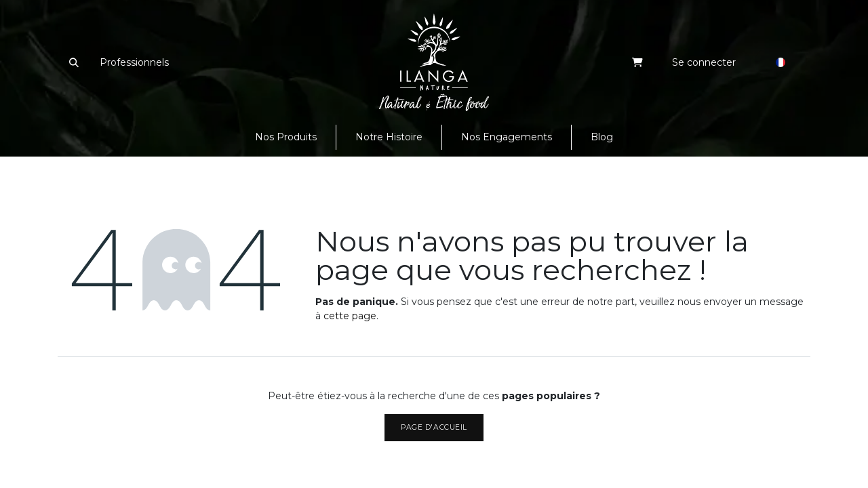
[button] (74, 62)
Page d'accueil (434, 427)
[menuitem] (286, 137)
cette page (350, 316)
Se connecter (704, 62)
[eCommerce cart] (638, 62)
